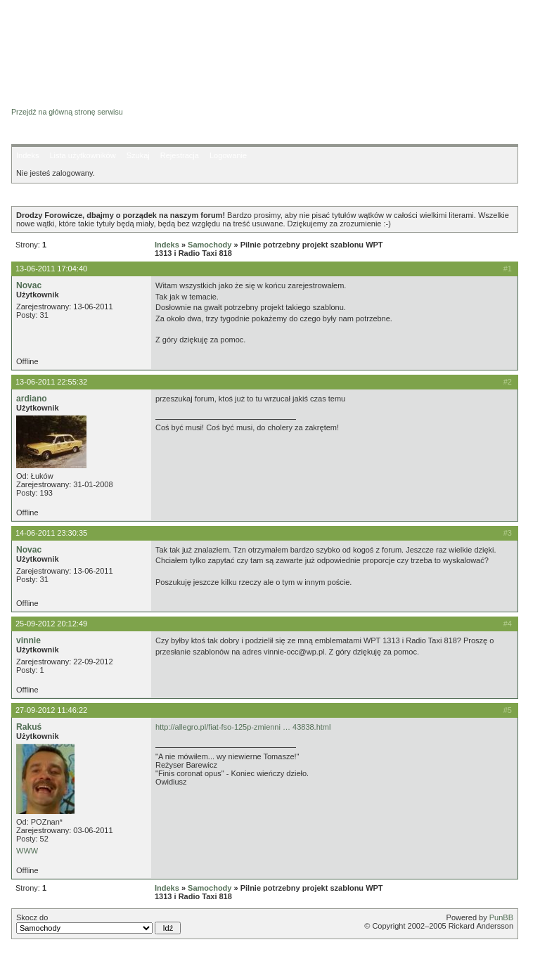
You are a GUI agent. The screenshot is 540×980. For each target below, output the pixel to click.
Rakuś (29, 727)
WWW (27, 851)
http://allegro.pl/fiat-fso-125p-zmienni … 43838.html (243, 727)
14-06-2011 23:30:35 (51, 533)
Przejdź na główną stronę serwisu (67, 112)
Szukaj (138, 155)
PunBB (501, 917)
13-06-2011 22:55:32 (51, 382)
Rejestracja (180, 155)
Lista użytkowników (82, 155)
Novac (29, 285)
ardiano (32, 399)
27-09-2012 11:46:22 (51, 710)
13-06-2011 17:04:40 (51, 269)
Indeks (27, 155)
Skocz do (98, 924)
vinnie (28, 640)
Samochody (210, 245)
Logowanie (228, 155)
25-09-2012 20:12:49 (51, 624)
